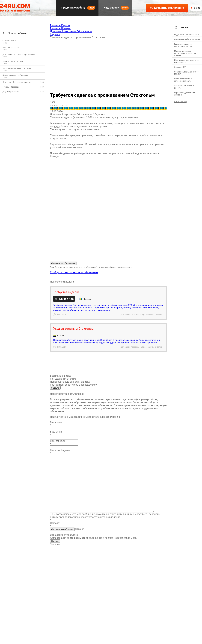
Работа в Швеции (60, 28)
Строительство (9, 41)
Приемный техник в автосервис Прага (183, 80)
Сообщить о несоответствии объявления (74, 272)
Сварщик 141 (180, 67)
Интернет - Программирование (17, 82)
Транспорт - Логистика (13, 61)
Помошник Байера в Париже (187, 39)
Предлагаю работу (78, 8)
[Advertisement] (108, 64)
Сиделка (55, 34)
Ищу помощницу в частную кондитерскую (187, 61)
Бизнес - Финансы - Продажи (15, 75)
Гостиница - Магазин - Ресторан (17, 68)
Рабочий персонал (11, 48)
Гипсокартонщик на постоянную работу (183, 45)
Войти (197, 8)
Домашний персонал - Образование (19, 55)
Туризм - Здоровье (11, 87)
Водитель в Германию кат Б (187, 35)
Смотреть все (180, 102)
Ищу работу (116, 8)
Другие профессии (11, 92)
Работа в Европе (60, 25)
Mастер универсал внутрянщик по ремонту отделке (185, 53)
